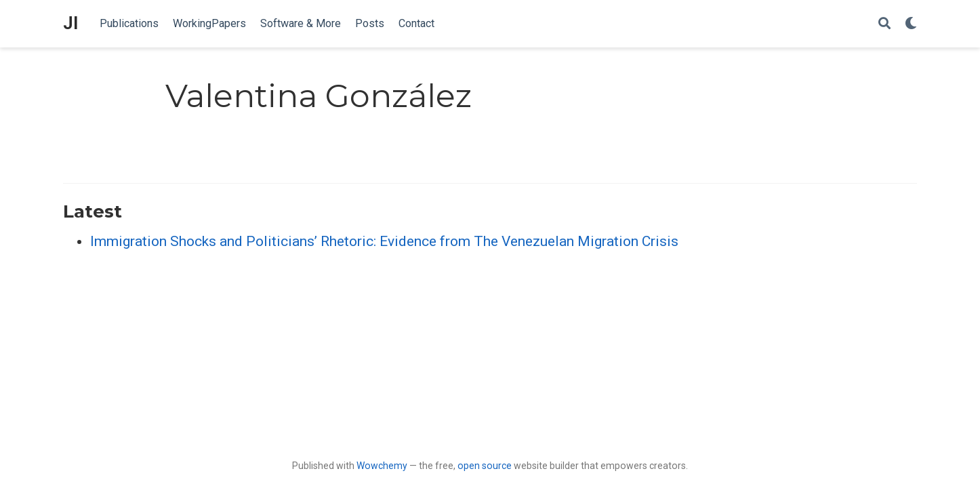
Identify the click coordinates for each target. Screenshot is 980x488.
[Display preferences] (911, 24)
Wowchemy (382, 466)
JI (70, 23)
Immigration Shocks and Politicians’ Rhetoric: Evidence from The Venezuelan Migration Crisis (384, 241)
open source (485, 466)
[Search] (884, 24)
